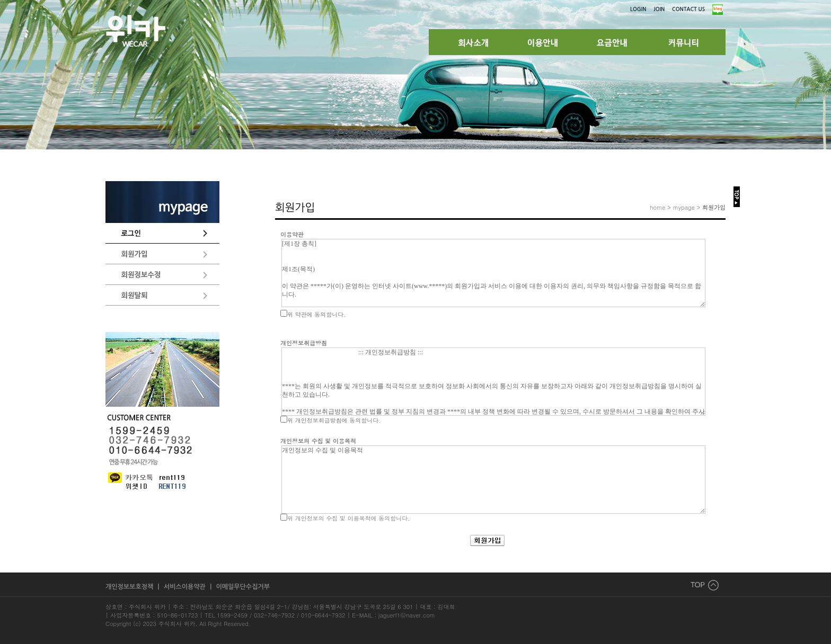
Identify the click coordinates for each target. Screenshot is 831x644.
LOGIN (638, 9)
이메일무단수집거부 (243, 587)
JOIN (659, 9)
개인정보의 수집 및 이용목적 (493, 480)
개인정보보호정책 (130, 587)
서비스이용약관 (185, 587)
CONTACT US (688, 9)
